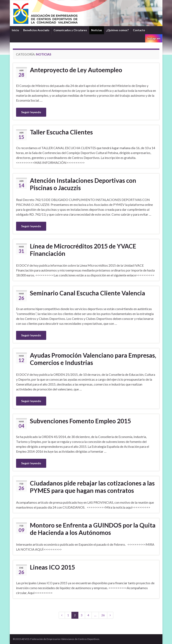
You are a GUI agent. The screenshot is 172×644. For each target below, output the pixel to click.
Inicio (15, 30)
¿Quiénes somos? (117, 30)
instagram (154, 38)
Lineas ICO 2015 (52, 567)
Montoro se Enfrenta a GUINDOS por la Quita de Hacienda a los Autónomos (93, 529)
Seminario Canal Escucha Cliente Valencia (88, 293)
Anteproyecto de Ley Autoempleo (76, 70)
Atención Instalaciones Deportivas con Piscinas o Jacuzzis (83, 184)
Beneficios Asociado (36, 30)
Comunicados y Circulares (70, 30)
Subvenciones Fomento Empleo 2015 (80, 421)
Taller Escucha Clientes (61, 132)
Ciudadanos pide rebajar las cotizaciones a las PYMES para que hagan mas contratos (92, 487)
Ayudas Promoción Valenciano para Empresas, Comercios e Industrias (93, 359)
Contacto (139, 30)
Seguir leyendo (31, 112)
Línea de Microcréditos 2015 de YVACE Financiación (83, 250)
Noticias (97, 30)
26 (103, 615)
